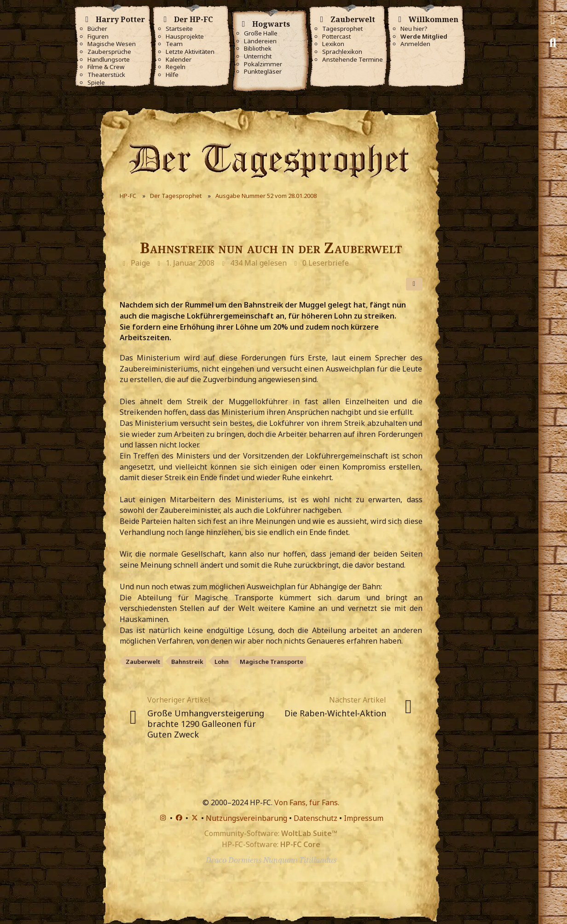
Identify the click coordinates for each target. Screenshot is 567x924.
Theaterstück (106, 75)
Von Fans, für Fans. (307, 802)
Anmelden (415, 44)
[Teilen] (414, 284)
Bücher (97, 29)
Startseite (179, 29)
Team (174, 44)
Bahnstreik (187, 662)
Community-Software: (271, 833)
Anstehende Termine (353, 60)
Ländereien (260, 41)
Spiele (96, 83)
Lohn (222, 662)
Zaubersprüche (109, 52)
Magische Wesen (112, 44)
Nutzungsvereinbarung (246, 818)
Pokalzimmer (263, 64)
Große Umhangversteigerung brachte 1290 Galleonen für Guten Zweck (206, 724)
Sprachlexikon (342, 52)
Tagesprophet (342, 29)
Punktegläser (263, 72)
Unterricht (258, 56)
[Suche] (553, 43)
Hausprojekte (185, 37)
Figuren (98, 37)
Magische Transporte (272, 662)
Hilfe (172, 75)
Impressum (364, 818)
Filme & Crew (106, 67)
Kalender (179, 60)
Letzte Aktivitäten (190, 52)
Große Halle (261, 33)
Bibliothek (258, 49)
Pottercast (336, 37)
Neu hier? (414, 29)
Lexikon (333, 44)
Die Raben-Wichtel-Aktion (335, 713)
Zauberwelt (143, 662)
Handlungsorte (109, 60)
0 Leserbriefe (326, 263)
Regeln (176, 67)
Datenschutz (315, 818)
